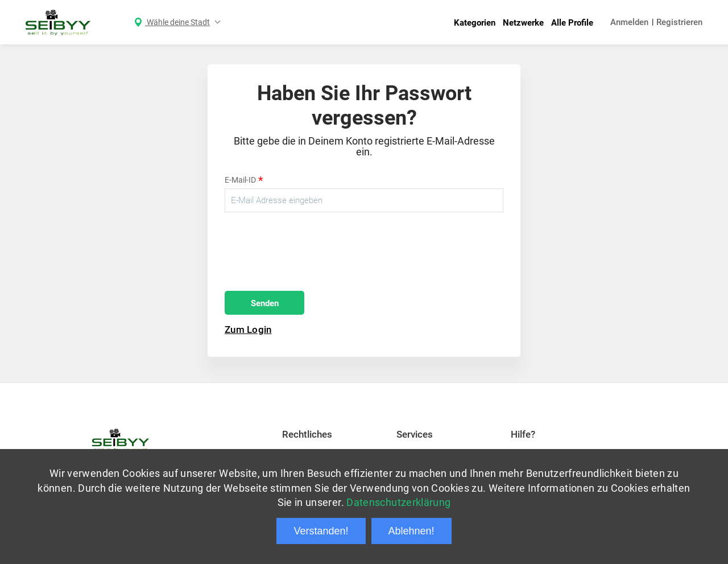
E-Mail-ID (244, 181)
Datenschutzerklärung (398, 502)
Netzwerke (523, 23)
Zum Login (248, 330)
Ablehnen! (411, 531)
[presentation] (311, 252)
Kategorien (475, 23)
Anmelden (629, 22)
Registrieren (679, 22)
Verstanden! (321, 531)
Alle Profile (572, 23)
